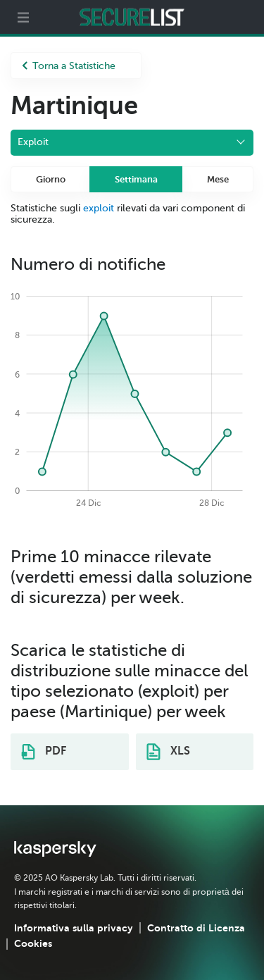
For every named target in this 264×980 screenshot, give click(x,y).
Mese (218, 179)
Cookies (33, 943)
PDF (44, 752)
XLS (168, 752)
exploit (99, 208)
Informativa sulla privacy (74, 928)
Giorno (51, 179)
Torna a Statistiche (69, 66)
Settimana (136, 179)
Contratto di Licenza (196, 928)
